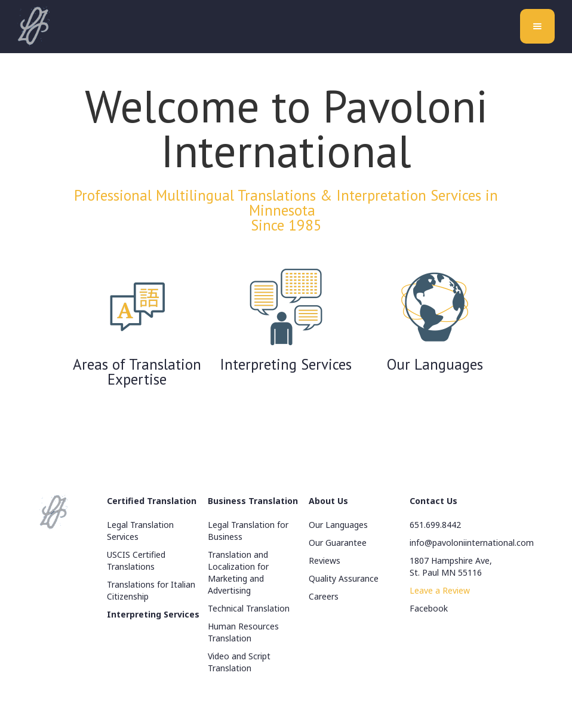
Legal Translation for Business (248, 531)
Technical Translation (249, 608)
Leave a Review (440, 590)
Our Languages (338, 525)
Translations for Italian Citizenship (151, 590)
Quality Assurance (344, 578)
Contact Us (433, 501)
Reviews (325, 560)
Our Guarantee (338, 543)
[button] (537, 26)
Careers (324, 596)
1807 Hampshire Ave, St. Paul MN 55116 (451, 566)
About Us (328, 501)
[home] (33, 26)
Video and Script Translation (239, 662)
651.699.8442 (435, 525)
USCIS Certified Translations (136, 560)
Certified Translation (152, 501)
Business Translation (253, 501)
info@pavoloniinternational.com (471, 543)
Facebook (429, 608)
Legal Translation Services (140, 531)
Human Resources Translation (243, 632)
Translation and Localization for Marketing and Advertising (238, 572)
